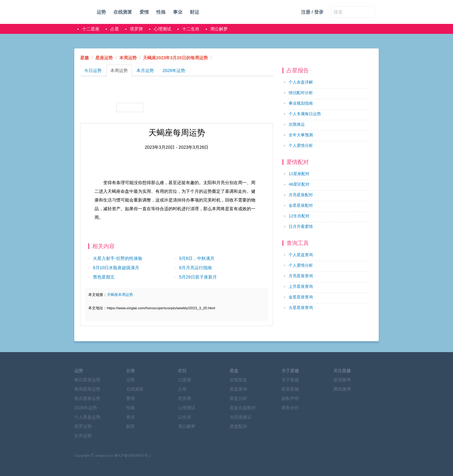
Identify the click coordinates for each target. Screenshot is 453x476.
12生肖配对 (299, 216)
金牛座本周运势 (130, 92)
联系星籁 (290, 389)
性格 (161, 12)
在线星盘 (238, 380)
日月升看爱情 (301, 227)
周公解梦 (219, 29)
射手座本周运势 (161, 107)
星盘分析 (238, 398)
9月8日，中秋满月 (197, 258)
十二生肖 (191, 29)
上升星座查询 (301, 286)
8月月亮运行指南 (195, 268)
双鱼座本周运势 (255, 107)
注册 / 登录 (312, 12)
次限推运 (297, 124)
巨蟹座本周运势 (192, 92)
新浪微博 (342, 380)
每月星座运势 (87, 398)
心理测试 (162, 29)
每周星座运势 (87, 389)
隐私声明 (290, 398)
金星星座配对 (301, 205)
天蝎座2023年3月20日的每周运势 (175, 58)
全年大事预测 (301, 135)
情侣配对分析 (301, 93)
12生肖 (185, 417)
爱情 (144, 12)
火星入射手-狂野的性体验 (118, 258)
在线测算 (123, 12)
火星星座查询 (301, 308)
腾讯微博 (342, 389)
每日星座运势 (87, 380)
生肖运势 (83, 436)
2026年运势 (174, 70)
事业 (178, 12)
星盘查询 (238, 389)
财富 (130, 426)
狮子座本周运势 (224, 92)
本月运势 (145, 70)
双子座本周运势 (161, 92)
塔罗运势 (83, 426)
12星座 (185, 380)
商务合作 (290, 408)
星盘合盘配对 (243, 408)
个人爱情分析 (301, 145)
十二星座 (91, 29)
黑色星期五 (104, 277)
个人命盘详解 (301, 82)
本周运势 (128, 58)
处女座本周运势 (255, 92)
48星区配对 (299, 184)
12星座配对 (299, 174)
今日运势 (93, 70)
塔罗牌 (136, 29)
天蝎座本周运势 (130, 107)
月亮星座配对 (301, 195)
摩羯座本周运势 (192, 107)
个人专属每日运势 (305, 114)
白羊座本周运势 (98, 92)
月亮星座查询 (301, 276)
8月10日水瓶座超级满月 (116, 268)
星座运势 (104, 58)
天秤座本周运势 (98, 107)
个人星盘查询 (301, 255)
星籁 (85, 58)
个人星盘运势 (87, 417)
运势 (101, 12)
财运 (194, 12)
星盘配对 (238, 426)
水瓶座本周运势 (224, 107)
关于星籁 (290, 380)
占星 (115, 29)
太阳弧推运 (240, 417)
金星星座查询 (301, 297)
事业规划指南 (301, 103)
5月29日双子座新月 (198, 277)
